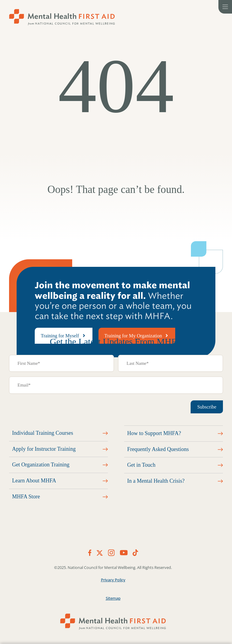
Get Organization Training (41, 465)
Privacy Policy (113, 580)
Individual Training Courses (43, 433)
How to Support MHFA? (154, 433)
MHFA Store (26, 497)
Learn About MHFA (34, 481)
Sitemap (113, 598)
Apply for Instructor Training (44, 449)
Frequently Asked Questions (158, 449)
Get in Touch (141, 465)
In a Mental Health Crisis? (156, 481)
